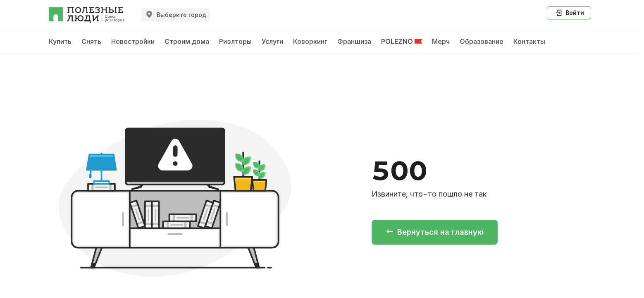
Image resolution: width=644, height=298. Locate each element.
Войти (569, 13)
